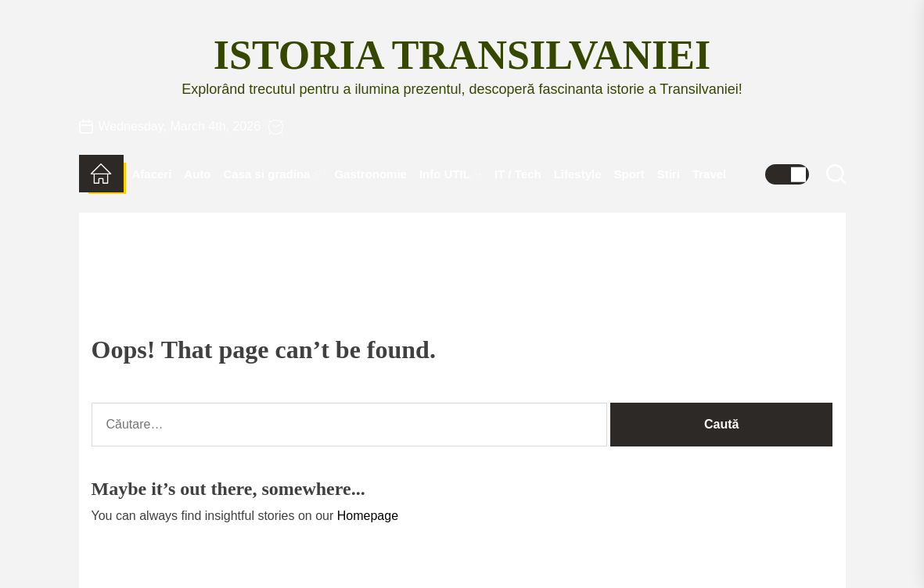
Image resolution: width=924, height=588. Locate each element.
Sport (629, 174)
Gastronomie (370, 174)
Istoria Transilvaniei (462, 55)
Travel (709, 174)
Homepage (368, 516)
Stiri (669, 174)
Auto (197, 174)
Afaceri (152, 174)
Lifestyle (578, 174)
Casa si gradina (273, 174)
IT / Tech (518, 174)
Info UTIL (451, 174)
